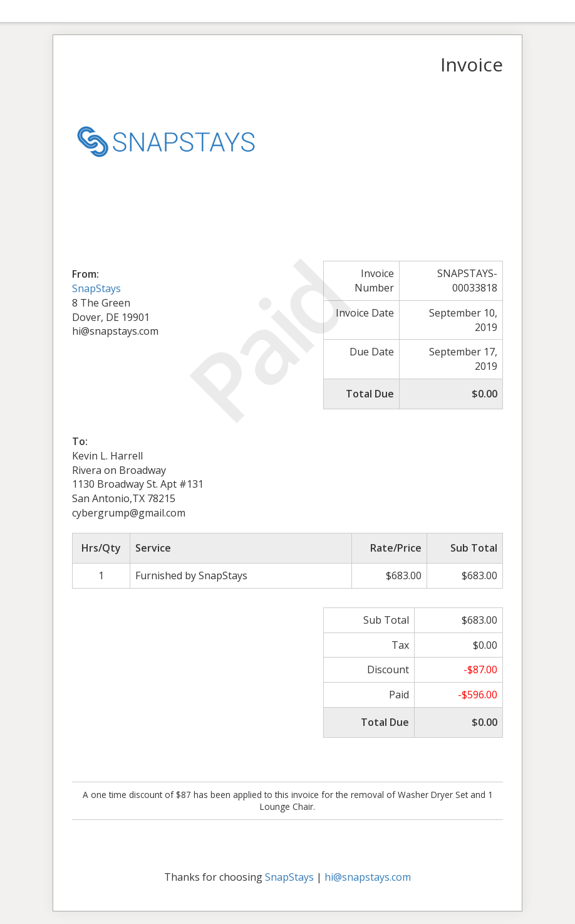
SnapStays (96, 288)
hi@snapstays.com (368, 877)
